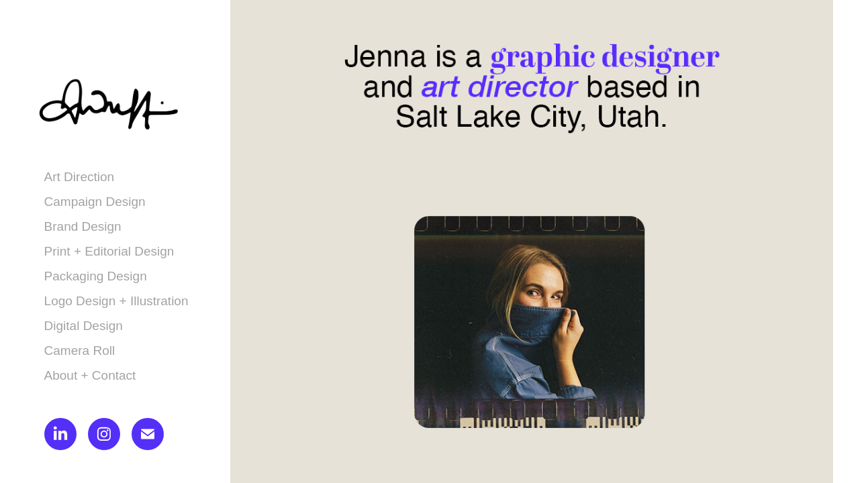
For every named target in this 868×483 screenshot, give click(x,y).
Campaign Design (95, 202)
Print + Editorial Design (109, 251)
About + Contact (90, 375)
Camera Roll (80, 351)
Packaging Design (96, 276)
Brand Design (83, 226)
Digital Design (84, 326)
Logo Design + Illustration (116, 301)
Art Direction (80, 177)
